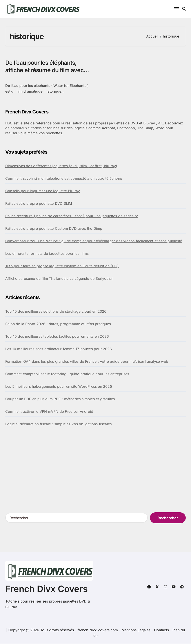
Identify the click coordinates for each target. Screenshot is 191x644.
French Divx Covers (46, 589)
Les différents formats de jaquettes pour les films (47, 254)
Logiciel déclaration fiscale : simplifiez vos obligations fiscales (58, 424)
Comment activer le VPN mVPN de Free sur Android (49, 412)
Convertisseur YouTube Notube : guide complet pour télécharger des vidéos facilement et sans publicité (94, 241)
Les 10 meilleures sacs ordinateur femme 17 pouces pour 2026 (59, 349)
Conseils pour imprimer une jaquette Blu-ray (43, 191)
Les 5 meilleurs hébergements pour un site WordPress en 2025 (59, 387)
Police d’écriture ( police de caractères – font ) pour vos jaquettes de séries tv (72, 216)
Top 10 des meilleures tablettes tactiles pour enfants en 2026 (57, 337)
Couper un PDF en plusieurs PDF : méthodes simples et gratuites (60, 399)
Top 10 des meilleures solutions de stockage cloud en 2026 (56, 312)
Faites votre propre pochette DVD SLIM (39, 204)
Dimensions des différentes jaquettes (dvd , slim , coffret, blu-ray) (61, 166)
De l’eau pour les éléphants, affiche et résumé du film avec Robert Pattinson (46, 71)
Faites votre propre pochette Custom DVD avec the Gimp (54, 229)
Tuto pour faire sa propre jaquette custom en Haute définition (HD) (62, 266)
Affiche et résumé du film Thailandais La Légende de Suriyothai (59, 279)
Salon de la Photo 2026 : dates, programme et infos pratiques (58, 324)
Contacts (161, 630)
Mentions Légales (136, 630)
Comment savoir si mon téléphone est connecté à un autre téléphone (64, 179)
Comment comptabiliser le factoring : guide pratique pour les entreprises (67, 374)
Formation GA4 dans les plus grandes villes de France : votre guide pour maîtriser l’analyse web (87, 362)
